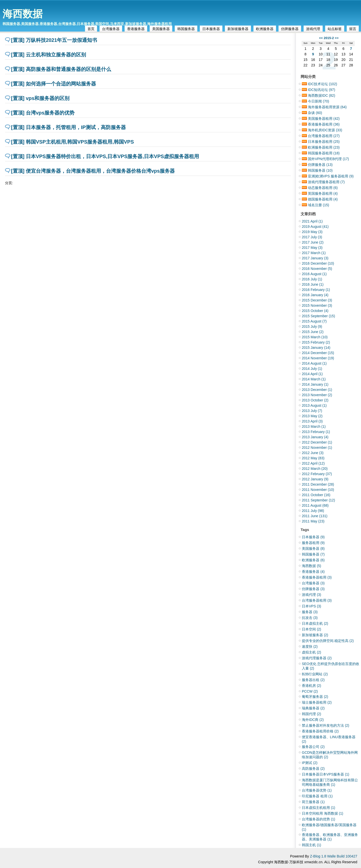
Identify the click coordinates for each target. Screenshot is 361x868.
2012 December (317, 442)
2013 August (314, 405)
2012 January (315, 479)
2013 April (312, 421)
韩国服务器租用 (324, 153)
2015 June (313, 332)
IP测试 (310, 763)
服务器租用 (313, 543)
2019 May (312, 232)
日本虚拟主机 (315, 623)
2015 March (315, 337)
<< (321, 38)
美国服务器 (161, 29)
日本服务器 (211, 29)
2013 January (315, 437)
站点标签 (335, 29)
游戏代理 (313, 29)
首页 (91, 29)
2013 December (317, 390)
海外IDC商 (313, 720)
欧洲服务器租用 (324, 147)
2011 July (313, 511)
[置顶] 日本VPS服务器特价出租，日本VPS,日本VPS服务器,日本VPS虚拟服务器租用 (105, 156)
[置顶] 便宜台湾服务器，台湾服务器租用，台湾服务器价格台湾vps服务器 (93, 171)
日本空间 (311, 629)
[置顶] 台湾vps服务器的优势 (43, 113)
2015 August (314, 321)
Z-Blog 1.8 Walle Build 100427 (334, 856)
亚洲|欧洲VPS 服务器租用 (331, 176)
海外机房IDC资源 (325, 130)
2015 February (316, 342)
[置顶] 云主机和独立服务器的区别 (49, 55)
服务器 (310, 612)
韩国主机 (311, 845)
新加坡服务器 (238, 29)
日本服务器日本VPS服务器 (326, 774)
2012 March (315, 469)
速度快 (310, 646)
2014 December (318, 353)
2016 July (312, 279)
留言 (353, 29)
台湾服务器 (111, 29)
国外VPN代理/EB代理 (328, 159)
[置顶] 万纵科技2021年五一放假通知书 (54, 40)
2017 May (312, 248)
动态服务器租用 (323, 188)
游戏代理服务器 (317, 658)
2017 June (313, 242)
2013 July (312, 411)
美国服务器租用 (324, 119)
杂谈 (315, 113)
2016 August (314, 274)
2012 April (313, 463)
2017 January (315, 258)
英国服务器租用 (323, 193)
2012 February (317, 474)
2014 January (315, 384)
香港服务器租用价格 (320, 731)
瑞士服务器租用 (317, 702)
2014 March (314, 379)
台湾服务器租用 (324, 136)
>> (337, 38)
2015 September (318, 316)
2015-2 (329, 38)
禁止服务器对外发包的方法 (326, 725)
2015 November (317, 305)
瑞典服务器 (313, 708)
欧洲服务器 (265, 29)
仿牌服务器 (290, 29)
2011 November (318, 490)
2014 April (312, 374)
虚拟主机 (311, 652)
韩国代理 (311, 714)
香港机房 (311, 686)
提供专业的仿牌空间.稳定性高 (328, 641)
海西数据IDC (322, 95)
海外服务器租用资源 (327, 107)
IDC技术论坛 (323, 84)
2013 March (314, 426)
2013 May (312, 416)
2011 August (315, 505)
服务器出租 (313, 680)
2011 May (313, 521)
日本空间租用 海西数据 (323, 813)
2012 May (313, 458)
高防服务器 (313, 769)
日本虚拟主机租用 (319, 808)
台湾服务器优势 (317, 790)
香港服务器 (136, 29)
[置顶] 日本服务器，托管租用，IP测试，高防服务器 (68, 127)
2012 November (317, 448)
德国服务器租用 (323, 199)
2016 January (315, 295)
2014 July (312, 369)
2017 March (314, 253)
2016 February (316, 290)
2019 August (315, 227)
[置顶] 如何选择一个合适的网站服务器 (54, 84)
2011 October (316, 495)
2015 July (312, 327)
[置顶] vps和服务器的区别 (40, 98)
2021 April (312, 221)
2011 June (315, 516)
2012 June (313, 453)
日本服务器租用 (324, 142)
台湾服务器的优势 (319, 819)
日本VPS (311, 606)
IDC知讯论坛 (322, 90)
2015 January (316, 348)
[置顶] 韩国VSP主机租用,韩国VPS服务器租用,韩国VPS (72, 142)
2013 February (316, 432)
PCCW (310, 691)
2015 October (315, 311)
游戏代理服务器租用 (326, 182)
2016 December (318, 263)
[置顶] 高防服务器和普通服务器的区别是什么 (61, 69)
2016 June (313, 284)
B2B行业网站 (315, 674)
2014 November (318, 358)
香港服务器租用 (324, 124)
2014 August (314, 363)
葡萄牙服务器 (315, 697)
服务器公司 (313, 747)
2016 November (317, 269)
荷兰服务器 (313, 802)
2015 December (317, 300)
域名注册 (319, 205)
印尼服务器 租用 (317, 796)
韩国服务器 (186, 29)
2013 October (315, 400)
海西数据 (23, 14)
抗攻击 (310, 618)
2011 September (318, 500)
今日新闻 (319, 101)
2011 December (318, 484)
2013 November (317, 395)
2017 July (312, 237)
